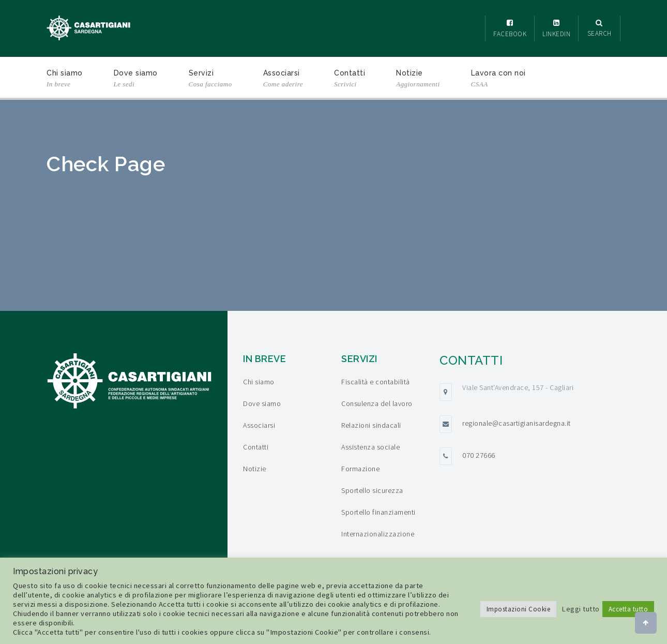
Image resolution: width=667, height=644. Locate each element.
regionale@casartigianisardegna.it (517, 423)
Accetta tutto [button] (628, 609)
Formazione (360, 469)
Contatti (350, 79)
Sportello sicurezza (372, 490)
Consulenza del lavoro (377, 403)
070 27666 (479, 455)
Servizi (210, 79)
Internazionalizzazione (378, 534)
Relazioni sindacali (371, 425)
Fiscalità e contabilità (376, 382)
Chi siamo (65, 79)
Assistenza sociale (370, 447)
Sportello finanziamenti (378, 512)
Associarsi (283, 79)
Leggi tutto (581, 609)
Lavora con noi (498, 79)
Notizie (418, 79)
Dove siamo (136, 79)
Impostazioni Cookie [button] (519, 609)
